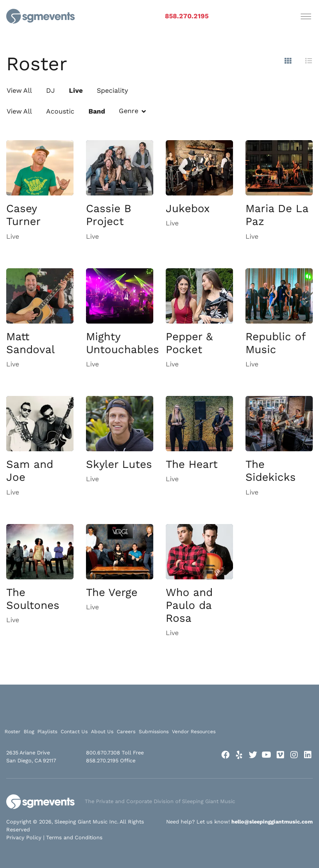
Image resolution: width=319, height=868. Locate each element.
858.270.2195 (187, 16)
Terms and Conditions (74, 837)
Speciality (112, 90)
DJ (50, 90)
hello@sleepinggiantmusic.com (272, 822)
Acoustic (60, 111)
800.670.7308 (103, 753)
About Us (102, 732)
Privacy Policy (24, 837)
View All (19, 90)
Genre (129, 111)
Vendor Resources (194, 732)
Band (97, 111)
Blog (29, 732)
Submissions (154, 732)
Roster (12, 732)
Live (76, 90)
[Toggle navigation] (306, 16)
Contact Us (74, 732)
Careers (126, 732)
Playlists (47, 732)
